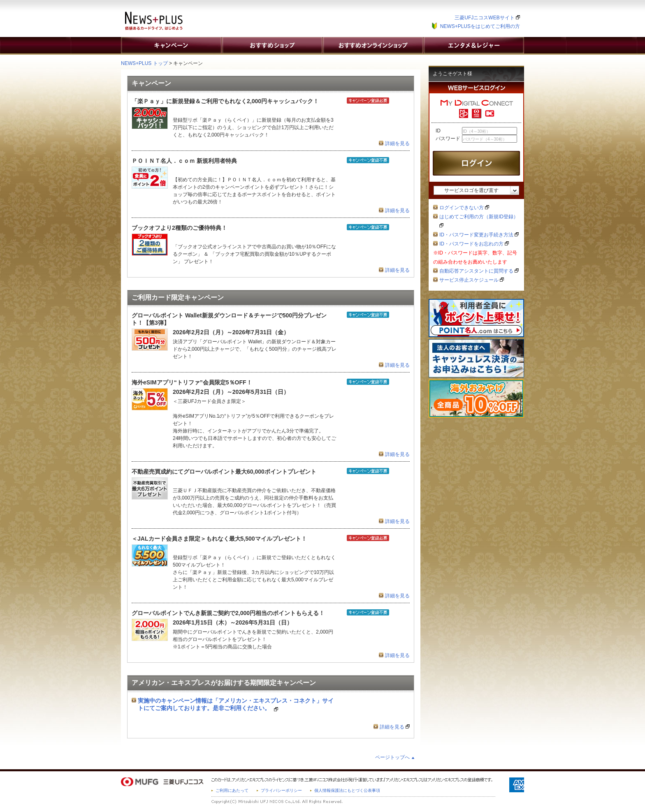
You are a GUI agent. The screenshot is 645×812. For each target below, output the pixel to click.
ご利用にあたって (232, 790)
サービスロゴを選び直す (471, 190)
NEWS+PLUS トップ (144, 63)
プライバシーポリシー (281, 790)
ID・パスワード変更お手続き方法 (479, 235)
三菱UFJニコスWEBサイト (487, 18)
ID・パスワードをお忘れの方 (474, 244)
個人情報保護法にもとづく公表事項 (347, 790)
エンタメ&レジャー (473, 45)
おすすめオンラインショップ (373, 45)
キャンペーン (171, 45)
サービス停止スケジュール (472, 280)
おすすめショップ (272, 45)
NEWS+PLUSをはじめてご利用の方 (480, 26)
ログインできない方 (464, 208)
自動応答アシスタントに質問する (479, 271)
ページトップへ (392, 757)
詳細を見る (397, 143)
